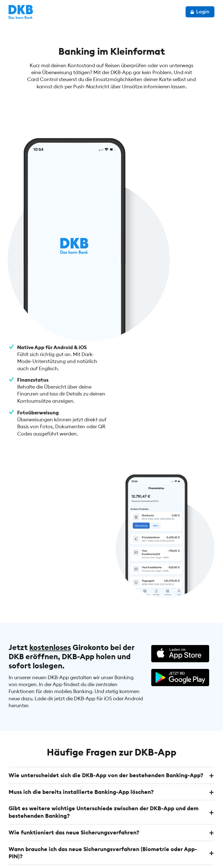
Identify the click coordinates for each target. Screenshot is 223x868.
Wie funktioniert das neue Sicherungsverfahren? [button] (74, 657)
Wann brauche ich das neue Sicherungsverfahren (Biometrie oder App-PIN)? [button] (103, 677)
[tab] (111, 601)
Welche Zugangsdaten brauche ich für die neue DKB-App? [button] (86, 721)
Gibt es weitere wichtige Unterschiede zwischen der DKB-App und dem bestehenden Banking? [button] (104, 637)
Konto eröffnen (188, 820)
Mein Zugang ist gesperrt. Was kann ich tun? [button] (68, 737)
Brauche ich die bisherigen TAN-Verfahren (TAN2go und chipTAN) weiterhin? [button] (95, 701)
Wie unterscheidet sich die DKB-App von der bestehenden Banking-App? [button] (106, 601)
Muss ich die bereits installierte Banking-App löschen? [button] (81, 617)
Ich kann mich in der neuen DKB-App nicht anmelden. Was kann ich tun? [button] (105, 753)
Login (200, 12)
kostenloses (50, 473)
